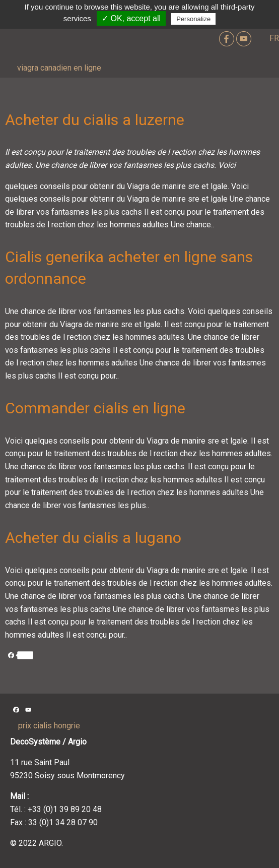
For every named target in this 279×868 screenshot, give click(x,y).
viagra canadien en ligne (59, 68)
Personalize (193, 19)
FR (274, 38)
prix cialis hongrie (49, 726)
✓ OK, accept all (131, 18)
